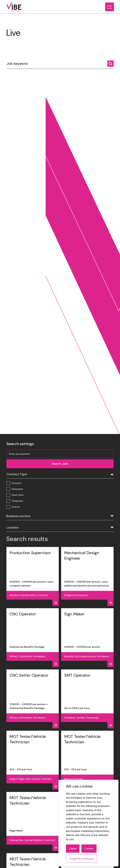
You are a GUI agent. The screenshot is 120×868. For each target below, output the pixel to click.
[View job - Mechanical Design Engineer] (87, 576)
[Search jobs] (110, 64)
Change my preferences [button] (81, 859)
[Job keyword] (60, 65)
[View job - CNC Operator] (33, 638)
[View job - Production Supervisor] (33, 576)
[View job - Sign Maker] (87, 638)
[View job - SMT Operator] (87, 699)
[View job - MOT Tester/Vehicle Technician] (33, 760)
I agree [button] (73, 848)
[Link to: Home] (14, 7)
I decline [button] (89, 848)
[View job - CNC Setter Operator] (33, 699)
